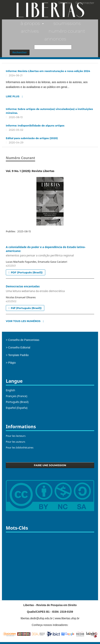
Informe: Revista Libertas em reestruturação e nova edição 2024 (48, 71)
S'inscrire (65, 3)
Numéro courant (67, 31)
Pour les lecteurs (16, 436)
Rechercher (20, 52)
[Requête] (53, 47)
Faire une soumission (50, 465)
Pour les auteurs (16, 442)
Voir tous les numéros (23, 321)
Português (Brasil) (17, 402)
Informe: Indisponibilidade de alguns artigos (35, 125)
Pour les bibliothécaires (20, 447)
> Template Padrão (17, 355)
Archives (30, 31)
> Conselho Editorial (18, 347)
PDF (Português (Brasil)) (26, 272)
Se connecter (85, 3)
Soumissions (67, 23)
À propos (31, 23)
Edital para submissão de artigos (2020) (32, 138)
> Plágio (11, 363)
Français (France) (17, 396)
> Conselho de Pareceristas (23, 340)
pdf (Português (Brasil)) (26, 308)
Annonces (55, 39)
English (10, 390)
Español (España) (17, 408)
